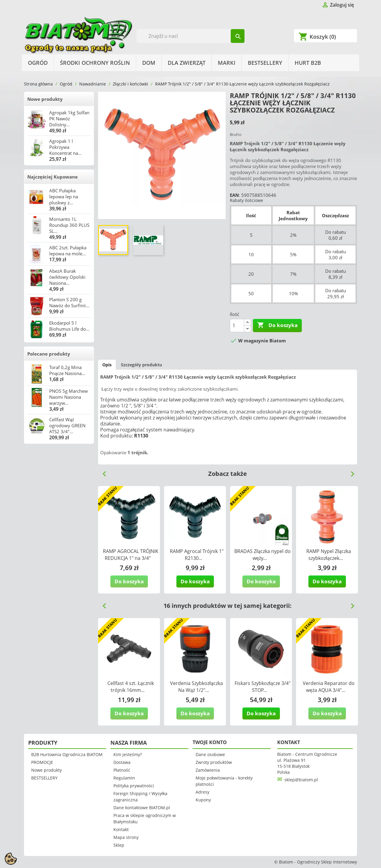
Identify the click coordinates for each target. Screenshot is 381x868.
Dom (149, 63)
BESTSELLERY (265, 63)
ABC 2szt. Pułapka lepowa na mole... (68, 251)
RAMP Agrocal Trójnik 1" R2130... (197, 555)
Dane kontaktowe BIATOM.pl (142, 808)
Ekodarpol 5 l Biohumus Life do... (69, 326)
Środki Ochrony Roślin (95, 63)
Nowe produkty (45, 99)
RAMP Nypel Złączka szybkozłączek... (329, 555)
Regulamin (124, 778)
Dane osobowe (210, 754)
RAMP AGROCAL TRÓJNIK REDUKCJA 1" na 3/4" (131, 555)
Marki (227, 63)
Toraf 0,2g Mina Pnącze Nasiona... (67, 370)
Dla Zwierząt (187, 63)
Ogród (38, 63)
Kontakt (121, 829)
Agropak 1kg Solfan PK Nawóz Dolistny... (69, 119)
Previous (102, 472)
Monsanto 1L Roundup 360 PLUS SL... (69, 225)
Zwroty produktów (214, 762)
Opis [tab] (107, 365)
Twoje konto (210, 742)
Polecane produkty (49, 354)
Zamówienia (208, 770)
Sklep (119, 845)
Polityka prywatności (134, 786)
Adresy (202, 792)
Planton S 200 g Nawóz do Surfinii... (69, 302)
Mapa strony (126, 837)
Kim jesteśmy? (128, 754)
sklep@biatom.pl (301, 780)
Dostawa (122, 762)
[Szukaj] (191, 36)
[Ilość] (237, 326)
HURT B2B (308, 63)
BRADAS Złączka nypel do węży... (262, 555)
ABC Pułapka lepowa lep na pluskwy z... (64, 197)
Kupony (203, 800)
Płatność (122, 770)
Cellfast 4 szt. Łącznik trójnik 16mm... (131, 687)
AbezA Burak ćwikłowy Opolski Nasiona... (67, 277)
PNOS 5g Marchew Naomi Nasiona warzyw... (69, 397)
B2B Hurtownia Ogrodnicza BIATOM (67, 754)
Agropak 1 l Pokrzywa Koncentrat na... (65, 147)
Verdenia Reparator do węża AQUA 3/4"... (329, 687)
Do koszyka (277, 325)
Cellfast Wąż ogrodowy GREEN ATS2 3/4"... (67, 425)
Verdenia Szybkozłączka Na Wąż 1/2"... (196, 687)
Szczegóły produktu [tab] (141, 365)
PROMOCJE (42, 762)
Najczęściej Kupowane (52, 177)
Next (350, 472)
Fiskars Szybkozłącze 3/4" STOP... (262, 687)
